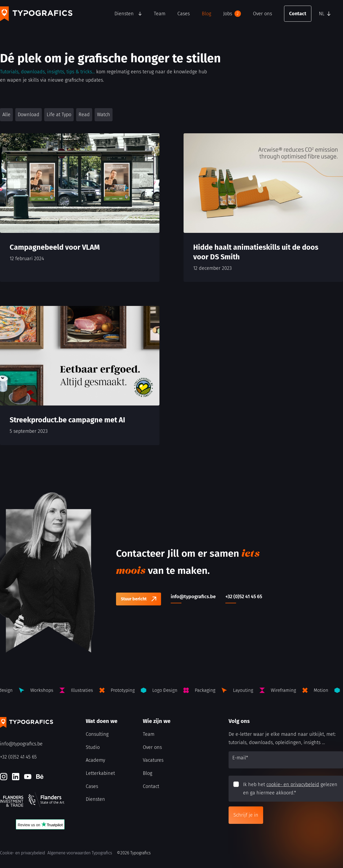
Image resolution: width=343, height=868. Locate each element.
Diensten (124, 14)
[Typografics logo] (36, 14)
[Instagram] (4, 777)
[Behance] (40, 777)
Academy (95, 760)
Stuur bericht (134, 599)
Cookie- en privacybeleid (23, 853)
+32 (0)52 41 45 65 (18, 757)
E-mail (240, 758)
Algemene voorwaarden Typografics (80, 853)
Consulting (97, 734)
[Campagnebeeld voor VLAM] (80, 208)
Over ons (262, 14)
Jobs (232, 14)
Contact (298, 14)
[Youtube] (28, 777)
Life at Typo (59, 115)
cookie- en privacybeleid (293, 784)
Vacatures (153, 760)
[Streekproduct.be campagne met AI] (80, 375)
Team (160, 14)
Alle (6, 115)
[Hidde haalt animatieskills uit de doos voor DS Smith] (263, 208)
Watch (104, 115)
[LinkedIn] (16, 777)
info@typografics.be (21, 744)
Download (29, 115)
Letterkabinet (100, 773)
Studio (93, 747)
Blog (206, 14)
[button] (330, 14)
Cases (184, 14)
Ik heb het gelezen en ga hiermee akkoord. (290, 789)
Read (84, 115)
